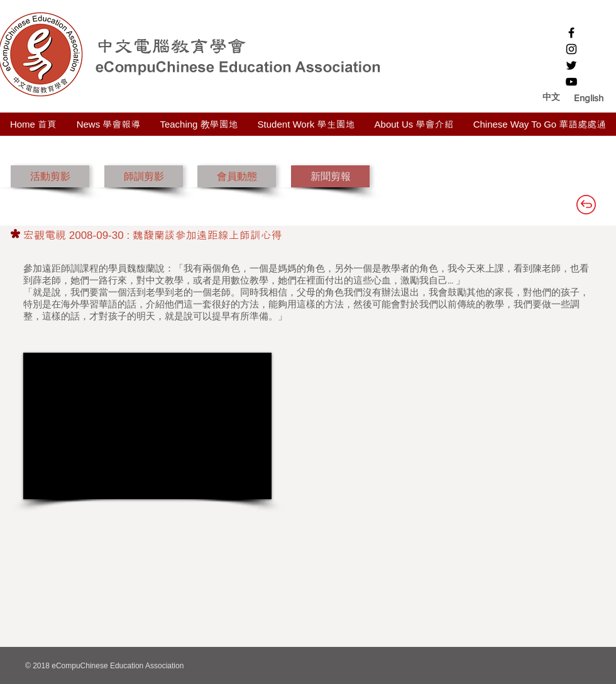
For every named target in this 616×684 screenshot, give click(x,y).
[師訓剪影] (144, 176)
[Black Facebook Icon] (571, 33)
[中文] (551, 97)
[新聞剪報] (330, 176)
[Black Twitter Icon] (571, 65)
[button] (589, 97)
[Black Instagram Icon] (571, 49)
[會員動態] (237, 176)
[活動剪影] (50, 176)
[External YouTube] (147, 426)
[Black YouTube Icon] (571, 82)
